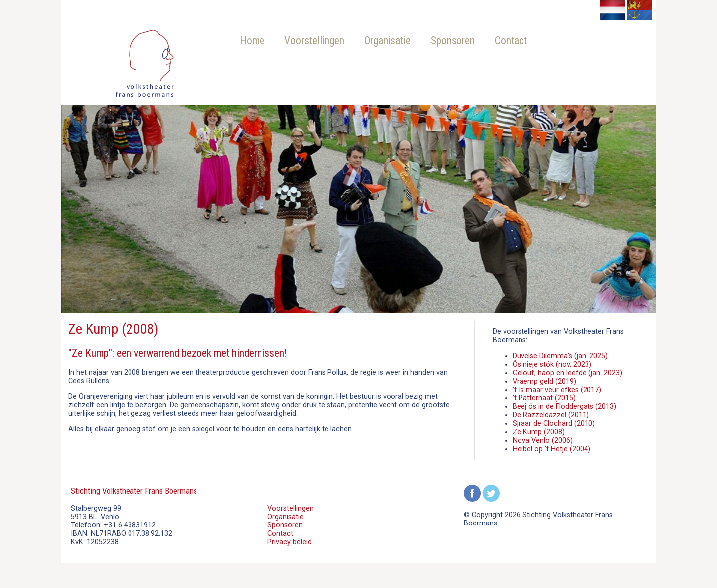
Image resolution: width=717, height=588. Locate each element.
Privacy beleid (290, 542)
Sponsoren (453, 40)
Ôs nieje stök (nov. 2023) (552, 364)
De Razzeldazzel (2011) (551, 415)
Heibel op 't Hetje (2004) (552, 449)
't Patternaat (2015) (544, 398)
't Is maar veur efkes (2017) (557, 390)
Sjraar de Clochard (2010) (554, 424)
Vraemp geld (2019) (544, 381)
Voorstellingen (314, 40)
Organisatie (388, 40)
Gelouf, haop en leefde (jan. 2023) (567, 373)
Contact (511, 40)
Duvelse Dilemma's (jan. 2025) (560, 356)
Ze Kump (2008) (539, 432)
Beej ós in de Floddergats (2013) (564, 407)
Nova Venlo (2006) (543, 440)
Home (252, 40)
